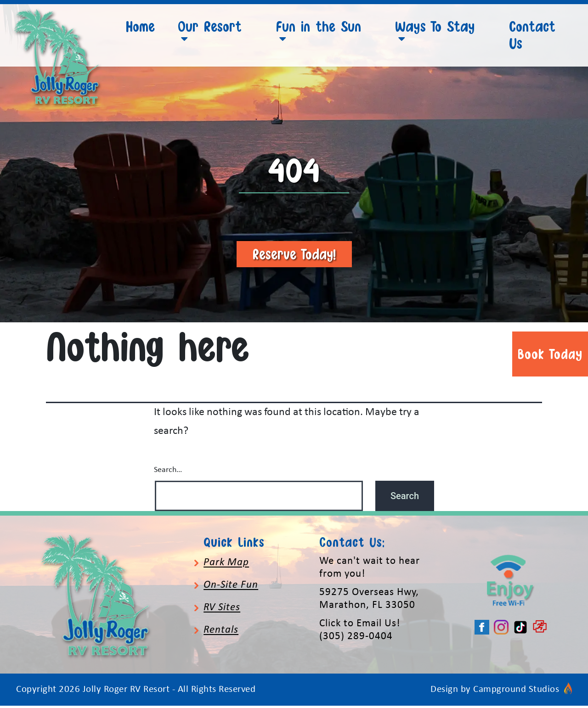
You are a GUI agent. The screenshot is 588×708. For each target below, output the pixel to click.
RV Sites (222, 610)
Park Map (226, 565)
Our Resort (210, 26)
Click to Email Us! (360, 626)
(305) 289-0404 (356, 639)
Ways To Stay (435, 26)
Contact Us (532, 35)
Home (140, 26)
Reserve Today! (294, 256)
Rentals (221, 633)
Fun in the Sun (319, 26)
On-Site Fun (231, 587)
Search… (168, 472)
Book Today (550, 354)
